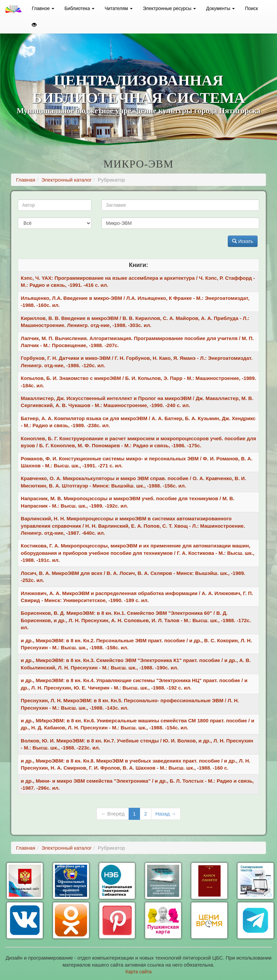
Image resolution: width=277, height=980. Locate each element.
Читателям (119, 8)
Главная (26, 180)
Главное (43, 8)
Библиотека (79, 8)
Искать (243, 241)
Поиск (251, 8)
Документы (220, 8)
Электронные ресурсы (169, 8)
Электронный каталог (67, 180)
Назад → (166, 814)
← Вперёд (113, 814)
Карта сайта (139, 972)
